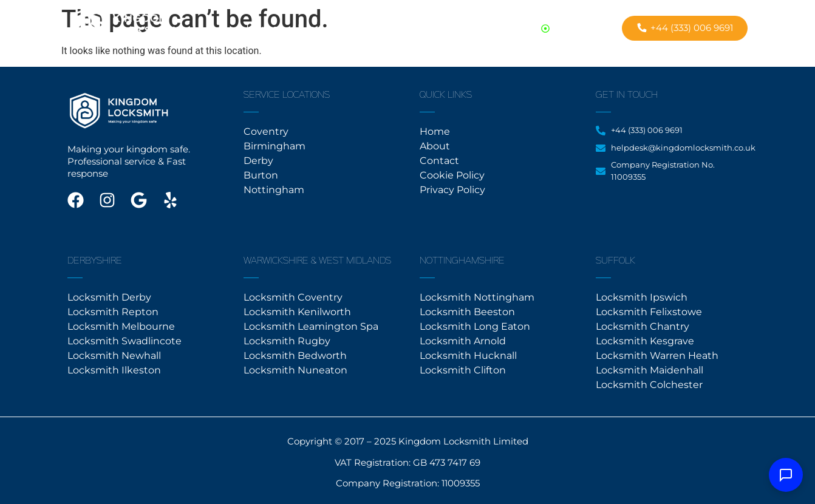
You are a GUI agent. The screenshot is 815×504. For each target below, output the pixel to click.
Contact (355, 29)
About (306, 29)
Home (262, 29)
